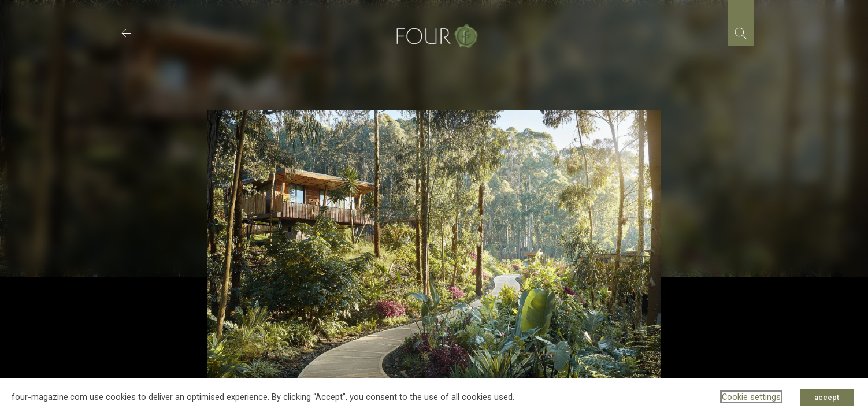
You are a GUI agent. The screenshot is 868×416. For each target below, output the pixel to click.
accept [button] (827, 397)
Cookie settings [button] (751, 397)
